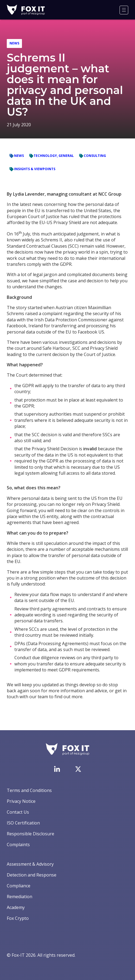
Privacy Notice (21, 801)
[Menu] (124, 10)
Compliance (19, 886)
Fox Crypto (18, 918)
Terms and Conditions (29, 790)
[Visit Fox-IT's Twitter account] (78, 769)
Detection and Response (32, 875)
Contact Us (18, 812)
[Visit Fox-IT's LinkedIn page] (57, 769)
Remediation (20, 897)
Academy (16, 907)
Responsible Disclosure (30, 834)
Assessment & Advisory (30, 864)
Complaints (18, 845)
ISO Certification (23, 823)
